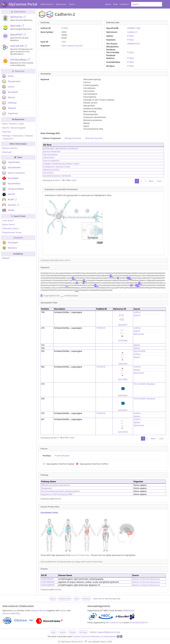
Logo (53, 632)
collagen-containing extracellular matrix (61, 164)
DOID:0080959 (48, 585)
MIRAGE (6, 258)
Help (115, 4)
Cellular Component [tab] (52, 138)
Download (7, 152)
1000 (64, 42)
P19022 (65, 28)
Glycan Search (8, 224)
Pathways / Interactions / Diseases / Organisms (18, 137)
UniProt (67, 260)
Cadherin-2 (132, 32)
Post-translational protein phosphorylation (60, 491)
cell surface (48, 173)
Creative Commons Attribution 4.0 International (98, 636)
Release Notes (65, 599)
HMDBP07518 (133, 44)
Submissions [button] (47, 4)
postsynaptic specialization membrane (61, 148)
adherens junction (51, 170)
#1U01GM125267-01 (139, 623)
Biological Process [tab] (73, 138)
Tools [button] (72, 4)
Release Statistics (10, 148)
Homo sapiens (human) (72, 46)
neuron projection (51, 161)
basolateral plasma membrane (57, 176)
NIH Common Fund (115, 623)
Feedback (124, 4)
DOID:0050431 (48, 579)
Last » (160, 181)
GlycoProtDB (139, 351)
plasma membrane (52, 151)
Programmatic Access (12, 232)
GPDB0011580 (134, 28)
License (62, 632)
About (108, 4)
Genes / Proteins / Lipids (13, 124)
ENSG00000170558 (49, 513)
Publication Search (10, 228)
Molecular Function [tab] (94, 138)
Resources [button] (61, 4)
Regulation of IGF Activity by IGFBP (57, 494)
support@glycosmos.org (109, 632)
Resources (18, 71)
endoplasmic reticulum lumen (57, 167)
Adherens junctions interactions (56, 485)
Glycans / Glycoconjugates (14, 128)
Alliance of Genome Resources (146, 579)
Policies (72, 632)
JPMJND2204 (129, 611)
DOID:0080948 (48, 582)
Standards (18, 238)
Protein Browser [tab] (62, 456)
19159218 (101, 328)
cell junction (49, 158)
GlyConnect (139, 334)
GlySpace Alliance (39, 611)
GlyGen (137, 315)
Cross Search (8, 220)
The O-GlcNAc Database (144, 384)
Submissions (18, 12)
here (100, 599)
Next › (151, 181)
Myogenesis (47, 488)
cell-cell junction (50, 155)
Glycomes (6, 132)
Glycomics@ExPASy (11, 613)
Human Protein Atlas (80, 555)
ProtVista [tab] (47, 456)
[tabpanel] (103, 198)
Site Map (83, 632)
